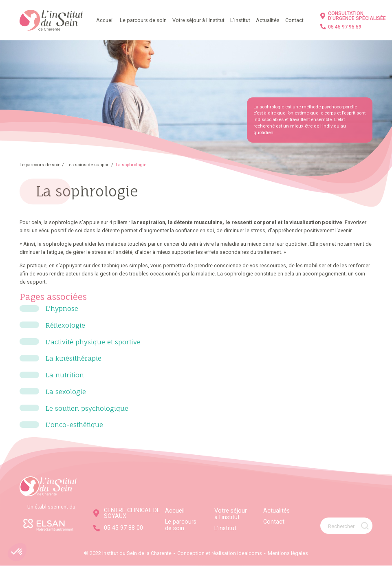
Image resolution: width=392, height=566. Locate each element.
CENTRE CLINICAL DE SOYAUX (127, 513)
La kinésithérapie (74, 358)
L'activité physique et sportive (93, 342)
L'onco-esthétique (74, 425)
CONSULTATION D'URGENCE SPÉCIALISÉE (353, 16)
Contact (294, 20)
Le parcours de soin (143, 20)
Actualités (268, 20)
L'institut (240, 20)
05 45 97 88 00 (118, 528)
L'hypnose (62, 308)
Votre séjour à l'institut (198, 20)
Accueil (105, 20)
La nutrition (65, 375)
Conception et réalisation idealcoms (220, 553)
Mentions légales (288, 553)
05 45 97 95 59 (341, 27)
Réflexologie (65, 325)
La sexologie (66, 392)
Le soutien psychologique (87, 408)
